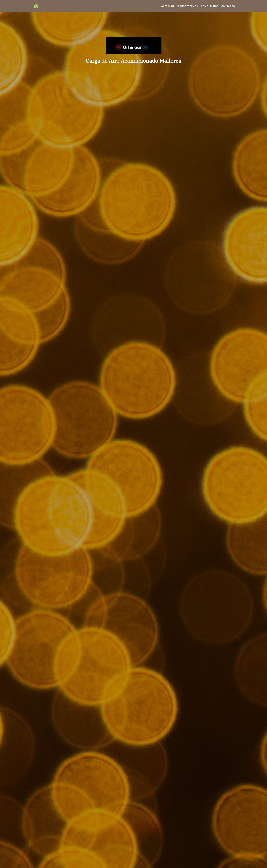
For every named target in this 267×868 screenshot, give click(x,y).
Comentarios (210, 9)
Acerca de (168, 9)
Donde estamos (188, 9)
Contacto (228, 9)
